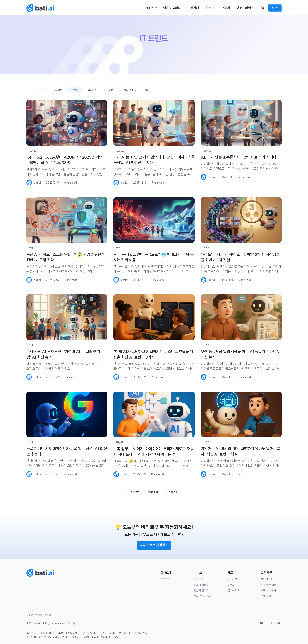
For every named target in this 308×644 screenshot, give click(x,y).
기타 (147, 90)
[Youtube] (270, 623)
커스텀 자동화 (201, 585)
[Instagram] (278, 623)
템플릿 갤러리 (201, 591)
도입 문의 (266, 596)
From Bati (110, 90)
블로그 (231, 585)
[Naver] (262, 623)
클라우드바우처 (202, 596)
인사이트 (57, 90)
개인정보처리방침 (34, 615)
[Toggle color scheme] (72, 623)
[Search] (263, 8)
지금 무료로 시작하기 (154, 545)
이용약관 (47, 615)
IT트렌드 (31, 248)
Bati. (39, 623)
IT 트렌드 (75, 90)
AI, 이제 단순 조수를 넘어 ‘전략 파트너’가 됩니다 (239, 157)
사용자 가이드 (268, 579)
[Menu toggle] (156, 8)
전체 (44, 90)
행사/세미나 (130, 90)
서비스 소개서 (268, 591)
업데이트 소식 (235, 591)
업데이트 (92, 90)
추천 (32, 90)
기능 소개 (199, 579)
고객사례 (232, 579)
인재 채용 (165, 579)
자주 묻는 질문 (269, 585)
